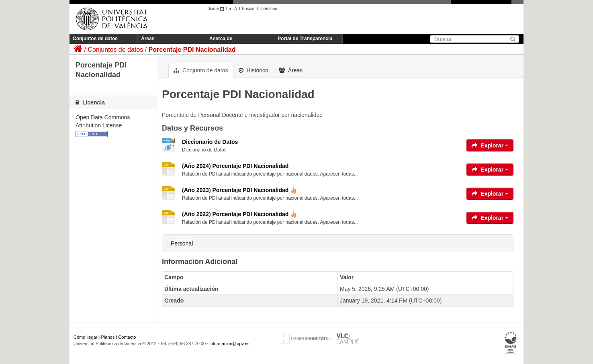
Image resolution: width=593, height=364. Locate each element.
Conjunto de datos (201, 70)
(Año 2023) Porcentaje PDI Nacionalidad (239, 190)
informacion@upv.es (229, 344)
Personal (182, 243)
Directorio (268, 9)
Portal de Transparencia (305, 39)
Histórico (254, 70)
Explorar (490, 145)
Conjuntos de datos (95, 39)
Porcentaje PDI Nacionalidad (192, 50)
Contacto (127, 337)
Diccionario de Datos (210, 142)
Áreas (148, 39)
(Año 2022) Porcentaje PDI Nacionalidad (239, 214)
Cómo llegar (85, 337)
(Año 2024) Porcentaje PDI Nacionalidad (235, 166)
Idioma (216, 9)
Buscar (248, 9)
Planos (108, 337)
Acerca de (221, 39)
